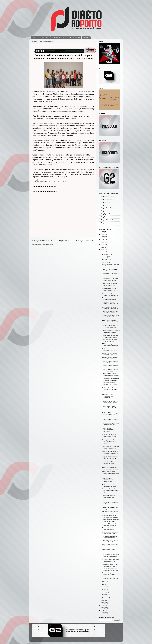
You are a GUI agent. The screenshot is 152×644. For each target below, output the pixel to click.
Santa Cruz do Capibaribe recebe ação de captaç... (110, 436)
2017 (102, 603)
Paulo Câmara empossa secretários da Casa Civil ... (111, 321)
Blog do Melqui (106, 223)
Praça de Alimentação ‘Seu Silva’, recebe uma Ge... (110, 458)
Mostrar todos (117, 225)
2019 (102, 250)
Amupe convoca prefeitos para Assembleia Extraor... (110, 374)
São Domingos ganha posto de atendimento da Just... (110, 512)
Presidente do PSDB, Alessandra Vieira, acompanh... (108, 463)
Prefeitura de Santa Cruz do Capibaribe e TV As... (110, 541)
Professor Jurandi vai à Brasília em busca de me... (111, 419)
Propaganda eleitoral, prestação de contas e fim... (111, 303)
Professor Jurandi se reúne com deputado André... (110, 336)
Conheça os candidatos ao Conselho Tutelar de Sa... (110, 350)
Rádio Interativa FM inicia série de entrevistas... (109, 341)
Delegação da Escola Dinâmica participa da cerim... (109, 441)
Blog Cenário (105, 217)
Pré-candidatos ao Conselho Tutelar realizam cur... (110, 537)
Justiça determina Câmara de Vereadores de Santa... (111, 486)
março (104, 592)
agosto (104, 262)
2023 (102, 240)
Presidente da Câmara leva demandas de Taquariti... (110, 402)
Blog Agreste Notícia (107, 214)
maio (104, 587)
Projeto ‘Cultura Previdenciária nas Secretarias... (108, 430)
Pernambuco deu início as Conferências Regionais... (110, 384)
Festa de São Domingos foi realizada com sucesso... (110, 503)
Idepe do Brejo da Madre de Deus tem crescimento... (110, 452)
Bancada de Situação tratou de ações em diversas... (110, 508)
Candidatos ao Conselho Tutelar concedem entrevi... (111, 295)
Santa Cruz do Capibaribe (62, 182)
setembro (105, 260)
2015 (102, 608)
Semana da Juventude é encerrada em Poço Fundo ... (111, 408)
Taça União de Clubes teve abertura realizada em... (110, 545)
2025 (102, 234)
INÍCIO (35, 38)
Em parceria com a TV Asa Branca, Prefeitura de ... (110, 565)
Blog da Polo (105, 205)
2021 (102, 245)
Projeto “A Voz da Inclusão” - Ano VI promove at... (110, 284)
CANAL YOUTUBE (74, 38)
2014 (102, 610)
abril (104, 589)
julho (104, 582)
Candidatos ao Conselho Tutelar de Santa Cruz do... (111, 308)
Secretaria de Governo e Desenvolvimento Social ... (111, 550)
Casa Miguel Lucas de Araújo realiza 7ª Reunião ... (111, 447)
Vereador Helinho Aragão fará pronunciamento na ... (111, 533)
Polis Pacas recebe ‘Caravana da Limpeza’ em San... (111, 331)
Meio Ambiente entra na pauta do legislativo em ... (111, 560)
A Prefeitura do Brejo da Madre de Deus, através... (110, 289)
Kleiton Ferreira (49, 182)
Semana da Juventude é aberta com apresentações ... (111, 473)
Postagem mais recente (42, 240)
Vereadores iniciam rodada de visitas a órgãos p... (111, 265)
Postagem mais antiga (85, 240)
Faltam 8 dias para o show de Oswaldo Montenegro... (111, 574)
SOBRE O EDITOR (58, 38)
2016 (102, 605)
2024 (102, 237)
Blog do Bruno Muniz (107, 208)
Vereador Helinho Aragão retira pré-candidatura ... (110, 525)
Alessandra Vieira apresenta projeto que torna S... (110, 279)
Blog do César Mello (107, 220)
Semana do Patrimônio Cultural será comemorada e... (111, 490)
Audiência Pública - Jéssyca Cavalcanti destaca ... (110, 414)
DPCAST (86, 38)
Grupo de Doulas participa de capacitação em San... (111, 316)
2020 (102, 247)
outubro (105, 257)
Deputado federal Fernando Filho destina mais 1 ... (110, 529)
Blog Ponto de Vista (107, 199)
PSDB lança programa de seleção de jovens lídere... (110, 345)
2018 (102, 600)
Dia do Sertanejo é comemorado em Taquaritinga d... (108, 480)
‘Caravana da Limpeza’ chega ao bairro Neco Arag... (111, 424)
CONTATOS (44, 38)
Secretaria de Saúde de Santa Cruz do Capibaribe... (111, 520)
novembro (105, 254)
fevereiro (105, 594)
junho (104, 584)
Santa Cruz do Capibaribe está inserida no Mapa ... (110, 270)
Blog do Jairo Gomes (107, 196)
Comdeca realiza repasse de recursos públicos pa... (110, 555)
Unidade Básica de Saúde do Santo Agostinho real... (111, 274)
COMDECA (40, 182)
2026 (102, 232)
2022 (102, 242)
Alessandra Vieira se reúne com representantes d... (110, 299)
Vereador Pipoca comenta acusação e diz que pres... (110, 570)
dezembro (105, 252)
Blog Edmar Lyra (106, 202)
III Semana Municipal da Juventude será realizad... (110, 516)
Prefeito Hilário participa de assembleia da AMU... (110, 312)
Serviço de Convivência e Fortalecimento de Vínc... (110, 468)
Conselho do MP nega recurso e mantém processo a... (109, 497)
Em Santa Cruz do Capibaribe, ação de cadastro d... (109, 396)
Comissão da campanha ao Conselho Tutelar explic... (110, 326)
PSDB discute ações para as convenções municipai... (110, 379)
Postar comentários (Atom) (45, 244)
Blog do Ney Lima (106, 211)
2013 (102, 613)
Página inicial (64, 240)
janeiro (104, 597)
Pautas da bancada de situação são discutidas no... (110, 389)
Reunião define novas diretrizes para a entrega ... (111, 578)
